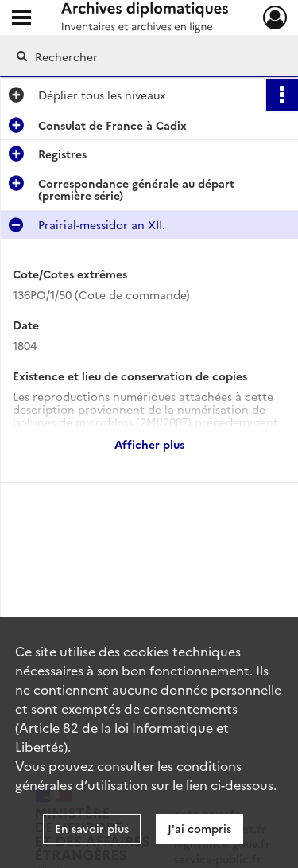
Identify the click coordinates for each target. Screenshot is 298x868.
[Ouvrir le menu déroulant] (21, 19)
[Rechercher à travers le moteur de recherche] (147, 56)
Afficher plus (149, 444)
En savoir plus (92, 828)
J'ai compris (199, 828)
